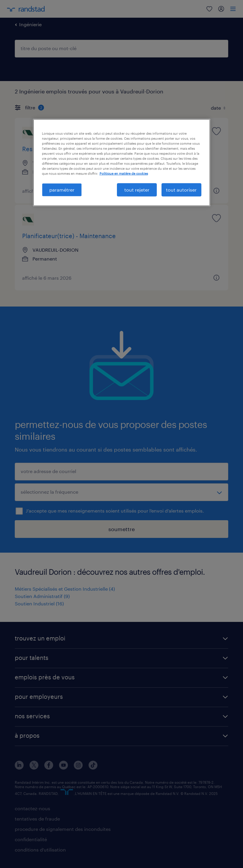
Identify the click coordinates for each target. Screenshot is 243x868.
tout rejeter (137, 190)
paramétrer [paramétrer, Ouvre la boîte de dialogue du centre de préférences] (62, 190)
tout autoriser (181, 190)
